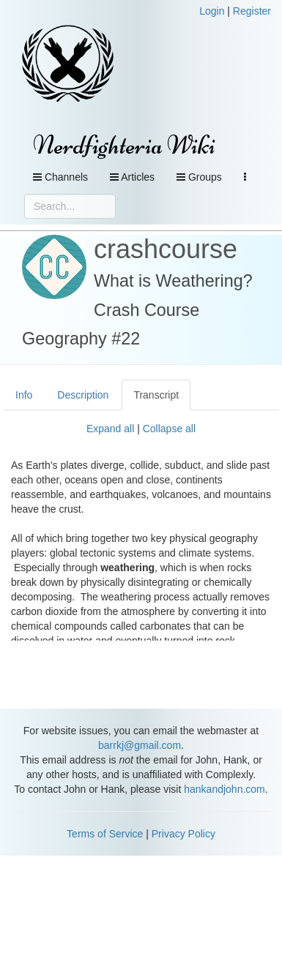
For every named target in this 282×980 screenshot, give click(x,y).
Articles (132, 177)
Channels (60, 177)
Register (252, 11)
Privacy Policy (183, 834)
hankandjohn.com (225, 789)
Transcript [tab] (156, 395)
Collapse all (169, 429)
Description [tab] (83, 395)
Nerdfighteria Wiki (124, 145)
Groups (199, 177)
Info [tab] (24, 395)
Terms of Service (105, 834)
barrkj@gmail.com (140, 745)
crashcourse (166, 249)
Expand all (110, 429)
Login (212, 11)
